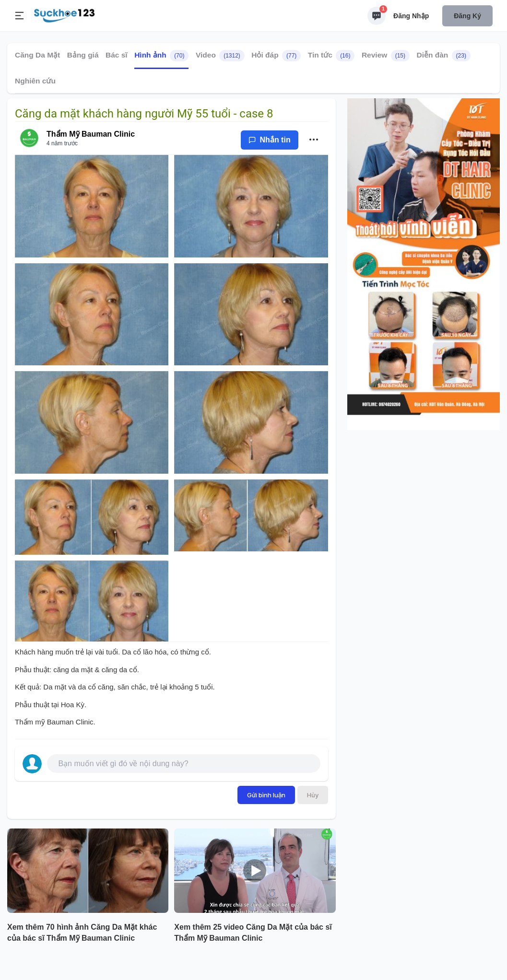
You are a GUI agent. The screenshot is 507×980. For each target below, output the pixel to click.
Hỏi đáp (276, 56)
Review (386, 56)
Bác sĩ (117, 55)
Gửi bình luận (266, 795)
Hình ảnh (161, 56)
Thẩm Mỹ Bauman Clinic (91, 134)
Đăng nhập (411, 16)
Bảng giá (83, 55)
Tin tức (331, 56)
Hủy (313, 795)
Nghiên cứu (35, 81)
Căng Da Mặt (37, 55)
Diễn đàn (443, 56)
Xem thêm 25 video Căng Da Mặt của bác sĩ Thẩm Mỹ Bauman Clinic (253, 933)
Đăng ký (467, 16)
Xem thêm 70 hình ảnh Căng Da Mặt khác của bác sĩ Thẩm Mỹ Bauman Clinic (82, 933)
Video (220, 56)
